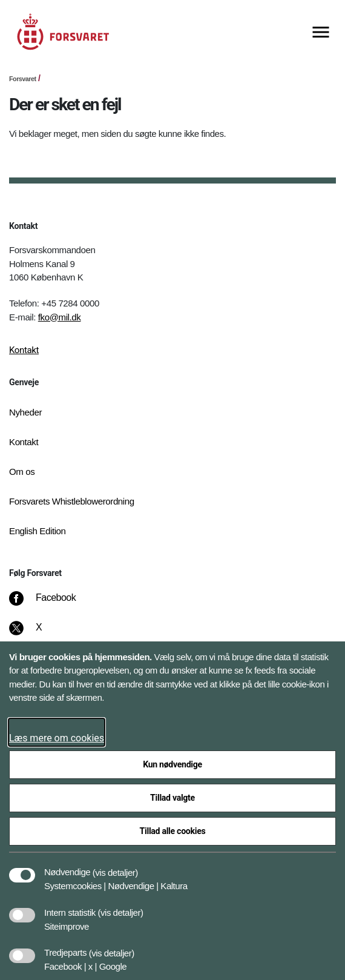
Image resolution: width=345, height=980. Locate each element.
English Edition (38, 531)
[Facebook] (51, 604)
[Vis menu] (321, 33)
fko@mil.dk (60, 317)
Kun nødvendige (172, 764)
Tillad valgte (172, 798)
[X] (39, 634)
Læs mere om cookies (57, 738)
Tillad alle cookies (173, 831)
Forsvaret (23, 79)
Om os (22, 472)
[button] (115, 866)
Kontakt (24, 350)
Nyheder (25, 412)
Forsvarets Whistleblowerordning (72, 501)
